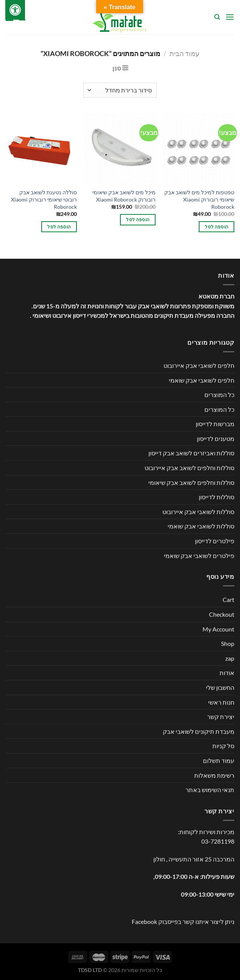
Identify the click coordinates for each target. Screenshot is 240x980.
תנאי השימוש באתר (210, 790)
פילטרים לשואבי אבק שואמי (199, 556)
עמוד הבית (185, 53)
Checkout (222, 614)
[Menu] (230, 17)
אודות (227, 673)
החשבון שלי (220, 687)
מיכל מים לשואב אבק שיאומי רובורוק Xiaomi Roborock (124, 196)
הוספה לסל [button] (217, 227)
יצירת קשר (221, 717)
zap (230, 658)
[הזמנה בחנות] (120, 90)
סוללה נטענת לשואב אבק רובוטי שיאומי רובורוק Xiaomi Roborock (44, 199)
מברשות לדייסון (215, 424)
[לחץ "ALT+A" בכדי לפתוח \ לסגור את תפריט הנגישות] (15, 10)
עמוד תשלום (219, 760)
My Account (218, 629)
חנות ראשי (221, 702)
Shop (228, 643)
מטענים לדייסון (216, 438)
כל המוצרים (219, 395)
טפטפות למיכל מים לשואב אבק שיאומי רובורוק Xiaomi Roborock (199, 199)
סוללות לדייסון (217, 497)
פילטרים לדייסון (215, 541)
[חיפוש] (217, 17)
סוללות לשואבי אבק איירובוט (198, 512)
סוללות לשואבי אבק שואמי (201, 526)
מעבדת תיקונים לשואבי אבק (199, 731)
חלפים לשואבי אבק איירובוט (199, 365)
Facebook (144, 921)
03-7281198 (218, 841)
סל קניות (223, 746)
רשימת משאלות (214, 775)
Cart (228, 599)
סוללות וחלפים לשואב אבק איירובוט (189, 468)
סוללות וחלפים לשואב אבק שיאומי (191, 482)
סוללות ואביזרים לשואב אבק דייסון (191, 453)
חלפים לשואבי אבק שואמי (202, 380)
